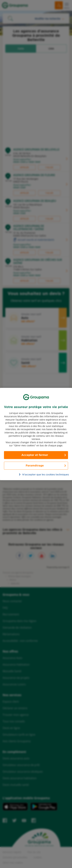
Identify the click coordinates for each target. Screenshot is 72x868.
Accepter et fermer (35, 455)
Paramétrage (35, 465)
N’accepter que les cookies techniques (38, 474)
